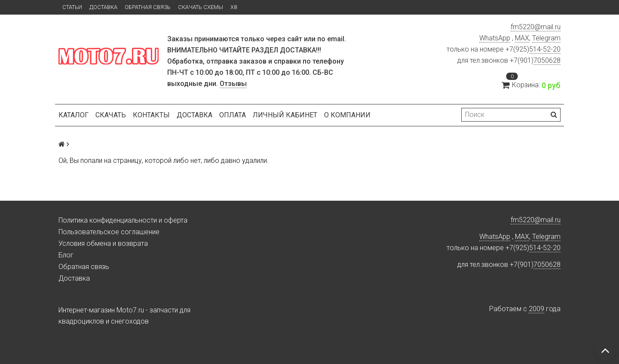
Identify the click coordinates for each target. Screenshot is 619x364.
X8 (234, 7)
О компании (347, 115)
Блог (66, 255)
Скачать (111, 115)
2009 (536, 309)
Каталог (74, 115)
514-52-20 (545, 49)
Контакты (151, 115)
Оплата (233, 115)
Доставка (103, 7)
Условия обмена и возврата (103, 243)
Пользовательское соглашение (109, 232)
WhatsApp (495, 38)
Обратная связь (148, 7)
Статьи (72, 7)
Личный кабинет (285, 115)
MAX (522, 38)
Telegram (546, 38)
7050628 (547, 60)
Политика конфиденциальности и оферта (123, 220)
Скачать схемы (201, 7)
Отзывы (233, 84)
